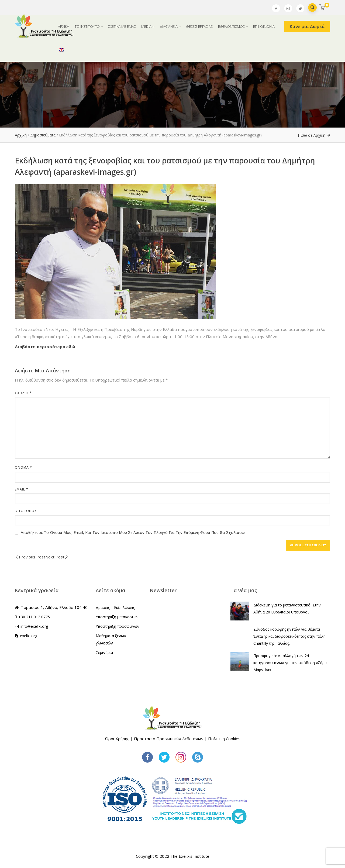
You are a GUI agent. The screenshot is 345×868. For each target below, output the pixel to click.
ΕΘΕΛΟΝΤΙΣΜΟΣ (233, 26)
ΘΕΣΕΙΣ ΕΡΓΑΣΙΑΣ (199, 26)
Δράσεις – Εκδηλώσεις (115, 607)
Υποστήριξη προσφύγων (118, 626)
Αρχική (21, 135)
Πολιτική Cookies (224, 739)
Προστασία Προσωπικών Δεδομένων (169, 739)
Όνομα (23, 467)
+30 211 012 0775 (34, 617)
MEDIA (148, 26)
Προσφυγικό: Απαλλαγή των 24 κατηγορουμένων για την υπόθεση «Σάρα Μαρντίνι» (290, 663)
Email (22, 489)
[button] (323, 8)
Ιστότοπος (26, 511)
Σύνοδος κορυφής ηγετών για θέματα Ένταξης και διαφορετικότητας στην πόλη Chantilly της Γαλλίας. (289, 636)
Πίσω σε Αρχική (312, 135)
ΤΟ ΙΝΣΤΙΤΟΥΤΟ (89, 26)
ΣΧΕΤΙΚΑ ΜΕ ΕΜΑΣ (122, 26)
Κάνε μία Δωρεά (307, 26)
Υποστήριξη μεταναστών (117, 617)
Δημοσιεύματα (43, 135)
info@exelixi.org (31, 626)
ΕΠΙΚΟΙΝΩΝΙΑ (264, 26)
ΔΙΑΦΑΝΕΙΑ (170, 26)
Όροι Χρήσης (117, 739)
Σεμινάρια (104, 652)
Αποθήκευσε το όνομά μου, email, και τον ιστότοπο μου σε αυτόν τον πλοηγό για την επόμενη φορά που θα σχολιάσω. (133, 532)
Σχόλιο (23, 393)
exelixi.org (26, 636)
